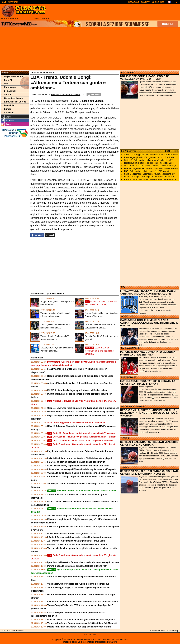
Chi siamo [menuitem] (8, 113)
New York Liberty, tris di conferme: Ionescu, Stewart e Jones (82, 491)
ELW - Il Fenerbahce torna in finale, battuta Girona (72, 534)
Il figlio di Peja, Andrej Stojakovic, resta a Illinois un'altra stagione (80, 537)
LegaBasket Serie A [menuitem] (13, 76)
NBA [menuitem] (5, 84)
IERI (176, 151)
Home (5, 73)
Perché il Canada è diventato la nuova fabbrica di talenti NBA (77, 566)
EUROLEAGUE (128, 377)
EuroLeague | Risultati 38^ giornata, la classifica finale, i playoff (81, 437)
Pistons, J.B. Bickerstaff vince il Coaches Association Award (77, 544)
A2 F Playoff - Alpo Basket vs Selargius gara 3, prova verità (76, 541)
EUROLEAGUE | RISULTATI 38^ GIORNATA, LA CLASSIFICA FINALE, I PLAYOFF (148, 382)
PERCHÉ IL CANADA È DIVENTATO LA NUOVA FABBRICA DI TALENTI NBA (148, 353)
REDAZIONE (90, 635)
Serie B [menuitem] (6, 95)
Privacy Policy (172, 631)
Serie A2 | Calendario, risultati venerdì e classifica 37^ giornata (81, 433)
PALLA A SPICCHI (130, 348)
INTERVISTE (127, 316)
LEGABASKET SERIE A (133, 406)
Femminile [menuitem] (8, 105)
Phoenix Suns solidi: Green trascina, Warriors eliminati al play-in (79, 412)
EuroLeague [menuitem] (9, 87)
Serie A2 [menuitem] (7, 80)
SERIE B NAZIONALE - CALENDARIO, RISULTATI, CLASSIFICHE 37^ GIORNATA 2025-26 (149, 472)
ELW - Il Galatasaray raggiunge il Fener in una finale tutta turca (78, 466)
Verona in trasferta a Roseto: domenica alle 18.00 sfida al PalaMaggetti (82, 623)
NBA (123, 287)
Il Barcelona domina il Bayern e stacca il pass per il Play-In (76, 462)
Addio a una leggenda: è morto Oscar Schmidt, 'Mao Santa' (76, 423)
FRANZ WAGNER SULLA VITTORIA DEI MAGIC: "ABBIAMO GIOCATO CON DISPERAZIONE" (148, 292)
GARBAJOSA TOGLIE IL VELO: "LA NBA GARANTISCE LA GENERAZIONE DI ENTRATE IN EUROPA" (149, 323)
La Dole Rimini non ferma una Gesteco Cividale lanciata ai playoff (80, 458)
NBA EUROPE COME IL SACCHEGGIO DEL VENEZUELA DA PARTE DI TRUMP (146, 78)
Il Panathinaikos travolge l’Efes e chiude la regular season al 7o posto (82, 469)
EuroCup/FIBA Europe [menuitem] (14, 102)
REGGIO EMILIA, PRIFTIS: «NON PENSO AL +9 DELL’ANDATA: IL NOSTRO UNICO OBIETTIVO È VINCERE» (149, 413)
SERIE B (125, 467)
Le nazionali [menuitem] (9, 91)
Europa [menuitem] (6, 109)
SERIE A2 (126, 438)
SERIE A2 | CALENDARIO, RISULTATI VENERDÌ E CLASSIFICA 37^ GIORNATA (149, 443)
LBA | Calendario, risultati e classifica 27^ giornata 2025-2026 (80, 441)
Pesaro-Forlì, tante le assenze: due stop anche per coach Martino (79, 627)
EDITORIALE (127, 73)
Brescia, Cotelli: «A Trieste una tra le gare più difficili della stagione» (81, 620)
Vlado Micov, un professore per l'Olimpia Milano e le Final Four (78, 584)
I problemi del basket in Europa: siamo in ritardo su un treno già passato (83, 562)
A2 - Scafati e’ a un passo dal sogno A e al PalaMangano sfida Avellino (82, 516)
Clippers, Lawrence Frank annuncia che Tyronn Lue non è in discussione (83, 408)
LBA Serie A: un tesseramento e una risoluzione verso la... (99, 351)
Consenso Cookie (158, 631)
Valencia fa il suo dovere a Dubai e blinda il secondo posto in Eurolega (82, 473)
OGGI (168, 151)
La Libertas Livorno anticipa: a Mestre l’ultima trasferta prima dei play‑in (83, 602)
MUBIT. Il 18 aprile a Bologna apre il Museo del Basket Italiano (78, 390)
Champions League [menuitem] (12, 98)
